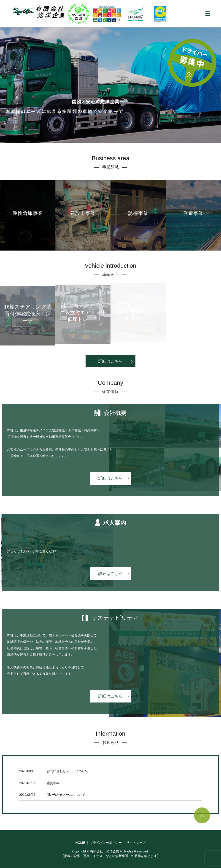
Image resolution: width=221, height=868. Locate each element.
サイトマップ (136, 843)
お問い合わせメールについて (67, 771)
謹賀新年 (53, 783)
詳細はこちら (110, 361)
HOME (80, 843)
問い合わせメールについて (66, 795)
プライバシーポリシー (106, 843)
